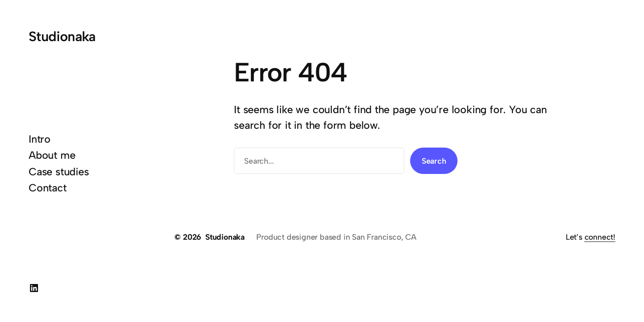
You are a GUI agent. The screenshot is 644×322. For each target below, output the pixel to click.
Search (434, 161)
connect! (600, 237)
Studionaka (62, 36)
